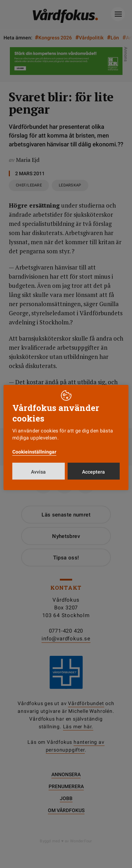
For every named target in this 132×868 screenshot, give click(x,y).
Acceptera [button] (93, 472)
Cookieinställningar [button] (34, 452)
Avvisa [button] (38, 472)
